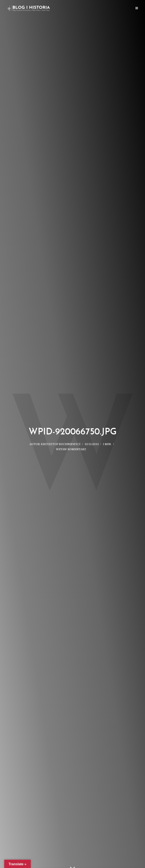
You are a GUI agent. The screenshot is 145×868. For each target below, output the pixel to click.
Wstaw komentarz (71, 449)
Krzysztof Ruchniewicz (61, 444)
